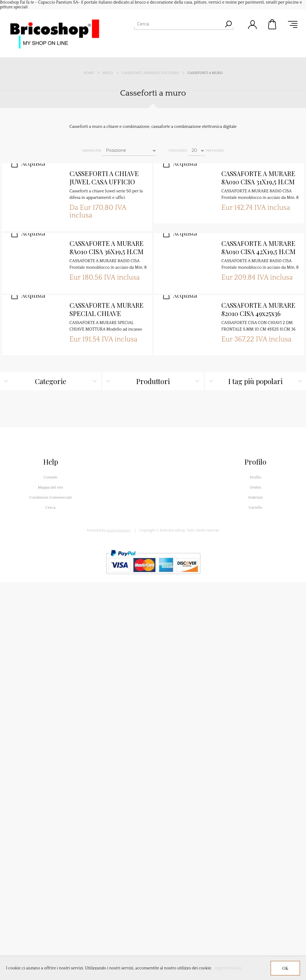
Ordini (255, 487)
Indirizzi (256, 497)
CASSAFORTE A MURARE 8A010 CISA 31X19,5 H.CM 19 (258, 178)
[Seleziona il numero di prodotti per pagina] (196, 151)
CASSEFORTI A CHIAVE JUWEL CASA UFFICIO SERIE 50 (104, 178)
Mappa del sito (51, 487)
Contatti (50, 477)
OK (285, 968)
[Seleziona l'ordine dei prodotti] (129, 151)
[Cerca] (178, 24)
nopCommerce (119, 530)
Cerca (51, 507)
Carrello (273, 24)
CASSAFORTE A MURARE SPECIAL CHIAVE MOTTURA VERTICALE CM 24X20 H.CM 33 (107, 310)
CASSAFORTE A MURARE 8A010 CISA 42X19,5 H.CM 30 (259, 248)
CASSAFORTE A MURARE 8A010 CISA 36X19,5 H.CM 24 (107, 248)
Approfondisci (228, 968)
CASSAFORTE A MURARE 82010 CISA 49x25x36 (258, 309)
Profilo (256, 477)
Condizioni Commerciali (50, 497)
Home (89, 73)
